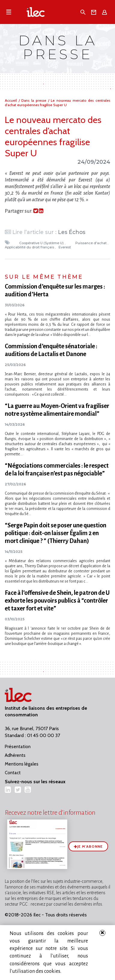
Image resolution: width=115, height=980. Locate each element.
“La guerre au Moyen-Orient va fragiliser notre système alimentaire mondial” (57, 410)
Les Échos (72, 232)
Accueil (12, 100)
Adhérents (15, 755)
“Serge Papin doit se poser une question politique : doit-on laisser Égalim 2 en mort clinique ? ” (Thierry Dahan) (56, 533)
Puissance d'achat (91, 243)
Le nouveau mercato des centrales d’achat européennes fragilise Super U (57, 103)
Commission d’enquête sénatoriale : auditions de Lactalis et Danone (51, 350)
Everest (65, 247)
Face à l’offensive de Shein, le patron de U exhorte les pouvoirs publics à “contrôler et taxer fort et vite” (57, 601)
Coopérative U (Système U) (42, 243)
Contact (13, 773)
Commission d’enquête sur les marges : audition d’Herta (55, 290)
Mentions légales (22, 764)
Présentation (18, 747)
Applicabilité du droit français (30, 247)
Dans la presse (35, 100)
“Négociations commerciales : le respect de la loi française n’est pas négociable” (57, 469)
